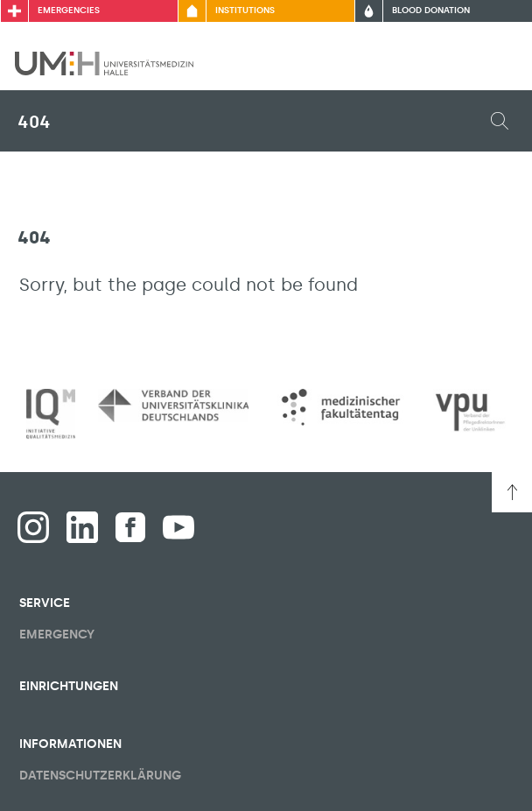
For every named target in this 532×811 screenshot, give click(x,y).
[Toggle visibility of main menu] (494, 63)
